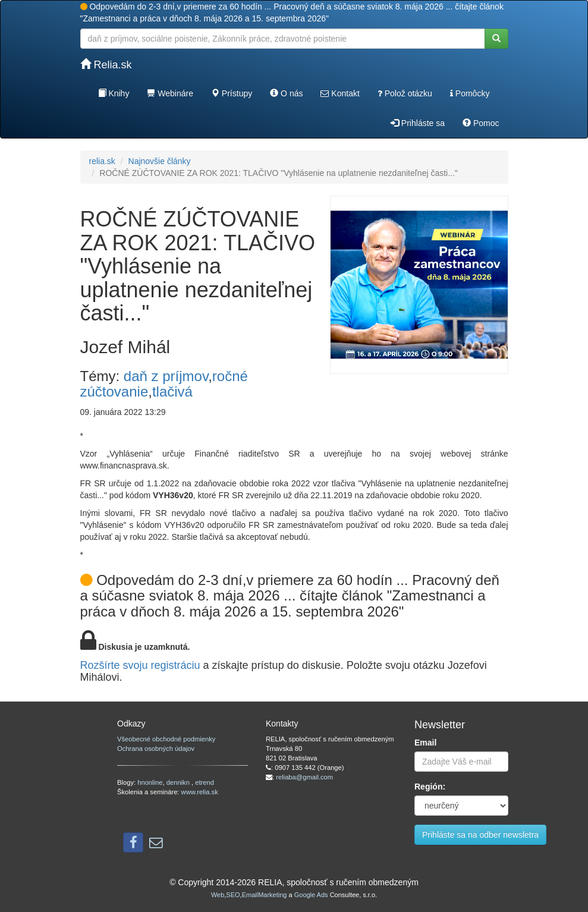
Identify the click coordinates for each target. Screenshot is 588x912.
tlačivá (172, 391)
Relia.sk (106, 65)
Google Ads (311, 895)
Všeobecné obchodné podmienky (166, 739)
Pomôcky (470, 93)
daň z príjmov (166, 376)
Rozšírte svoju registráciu (140, 665)
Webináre (170, 93)
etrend (205, 782)
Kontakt (340, 93)
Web (218, 895)
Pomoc (481, 123)
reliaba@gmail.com (304, 777)
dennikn (179, 782)
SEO (233, 895)
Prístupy (232, 93)
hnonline (150, 782)
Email (425, 743)
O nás (286, 93)
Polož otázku (405, 93)
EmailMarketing (265, 895)
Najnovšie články (160, 161)
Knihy (114, 93)
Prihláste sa (418, 123)
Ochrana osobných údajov (156, 749)
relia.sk (102, 161)
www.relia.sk (200, 792)
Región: (430, 787)
